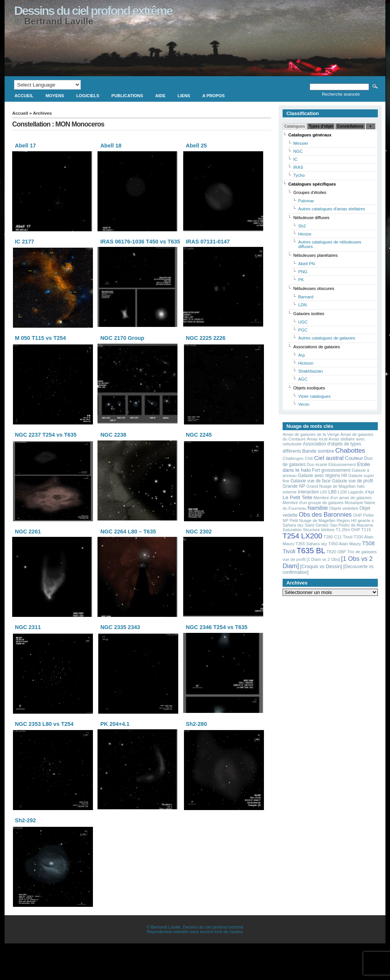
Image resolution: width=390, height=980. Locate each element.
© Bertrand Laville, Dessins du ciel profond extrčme (195, 927)
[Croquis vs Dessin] (321, 566)
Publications (127, 96)
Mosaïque (354, 503)
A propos (213, 96)
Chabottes (350, 450)
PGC (303, 330)
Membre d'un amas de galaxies (343, 498)
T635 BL (311, 551)
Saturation (292, 530)
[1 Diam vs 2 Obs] (323, 559)
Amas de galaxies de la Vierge (311, 434)
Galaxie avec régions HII (323, 476)
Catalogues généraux (310, 135)
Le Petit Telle (297, 497)
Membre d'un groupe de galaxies (313, 503)
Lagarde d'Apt (361, 492)
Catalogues (295, 126)
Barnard (306, 297)
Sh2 (302, 226)
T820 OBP (336, 552)
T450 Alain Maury (345, 544)
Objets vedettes (344, 508)
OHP (358, 515)
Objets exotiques (309, 388)
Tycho (299, 175)
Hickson (306, 363)
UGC (303, 322)
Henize (305, 234)
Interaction (308, 492)
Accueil (24, 96)
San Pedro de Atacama (351, 525)
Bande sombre (318, 451)
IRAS (298, 167)
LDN (302, 305)
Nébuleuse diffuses (311, 218)
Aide (161, 96)
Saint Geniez (317, 525)
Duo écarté (317, 464)
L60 (323, 492)
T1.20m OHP (348, 530)
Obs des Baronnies (325, 514)
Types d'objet (321, 126)
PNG (303, 272)
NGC (298, 151)
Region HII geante (354, 520)
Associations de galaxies (317, 347)
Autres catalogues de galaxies (327, 338)
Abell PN (307, 264)
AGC (303, 379)
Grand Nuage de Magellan (331, 486)
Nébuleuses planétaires (316, 255)
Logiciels (88, 96)
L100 (342, 492)
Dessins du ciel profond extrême (93, 11)
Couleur (354, 458)
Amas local (317, 439)
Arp (301, 355)
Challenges (293, 458)
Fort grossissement (331, 470)
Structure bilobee (319, 530)
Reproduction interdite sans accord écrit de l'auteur (195, 932)
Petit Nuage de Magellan (312, 520)
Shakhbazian (311, 371)
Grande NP (294, 486)
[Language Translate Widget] (47, 85)
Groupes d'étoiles (310, 192)
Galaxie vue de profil (352, 481)
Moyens (55, 96)
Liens (184, 96)
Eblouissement (342, 464)
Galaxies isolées (309, 314)
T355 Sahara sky (311, 544)
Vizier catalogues (314, 396)
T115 (366, 530)
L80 (332, 492)
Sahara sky (293, 525)
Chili (309, 458)
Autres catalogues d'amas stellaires (332, 209)
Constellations (350, 126)
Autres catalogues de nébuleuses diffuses (330, 244)
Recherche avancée (341, 94)
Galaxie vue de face (311, 481)
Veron (304, 404)
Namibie (318, 508)
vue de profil (294, 559)
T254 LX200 (302, 536)
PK (301, 280)
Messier (301, 143)
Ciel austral (329, 458)
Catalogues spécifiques (312, 184)
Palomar (306, 201)
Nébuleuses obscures (314, 288)
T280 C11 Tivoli (338, 537)
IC (295, 159)
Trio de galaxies (362, 552)
